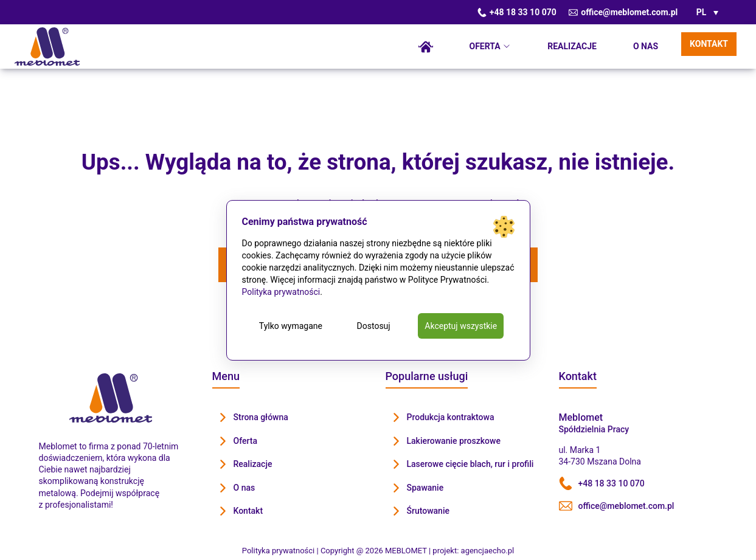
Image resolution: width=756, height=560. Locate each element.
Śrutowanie (428, 511)
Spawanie (425, 488)
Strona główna (426, 47)
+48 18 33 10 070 (517, 12)
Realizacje (572, 46)
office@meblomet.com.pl (623, 12)
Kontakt (709, 44)
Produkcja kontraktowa (451, 417)
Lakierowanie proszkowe (454, 441)
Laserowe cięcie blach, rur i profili (470, 464)
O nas (646, 46)
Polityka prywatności (281, 292)
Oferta (485, 46)
